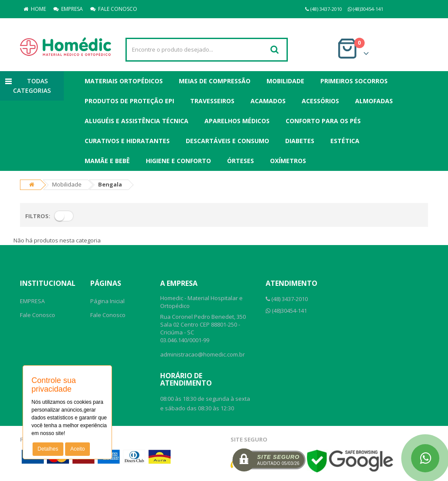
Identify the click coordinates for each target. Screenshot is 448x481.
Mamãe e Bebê (107, 161)
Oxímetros (288, 161)
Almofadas (374, 101)
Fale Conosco (38, 315)
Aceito (77, 449)
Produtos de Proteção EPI (129, 101)
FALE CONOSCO (114, 9)
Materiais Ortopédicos (124, 81)
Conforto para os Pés (323, 121)
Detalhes (48, 449)
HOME (35, 9)
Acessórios (320, 101)
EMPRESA (68, 9)
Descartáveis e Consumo (227, 141)
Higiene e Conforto (178, 161)
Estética (345, 141)
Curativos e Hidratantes (127, 141)
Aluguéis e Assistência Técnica (137, 121)
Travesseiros (212, 101)
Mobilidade (285, 81)
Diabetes (300, 141)
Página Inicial (107, 301)
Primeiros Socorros (354, 81)
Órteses (240, 161)
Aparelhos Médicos (237, 121)
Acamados (268, 101)
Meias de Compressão (215, 81)
